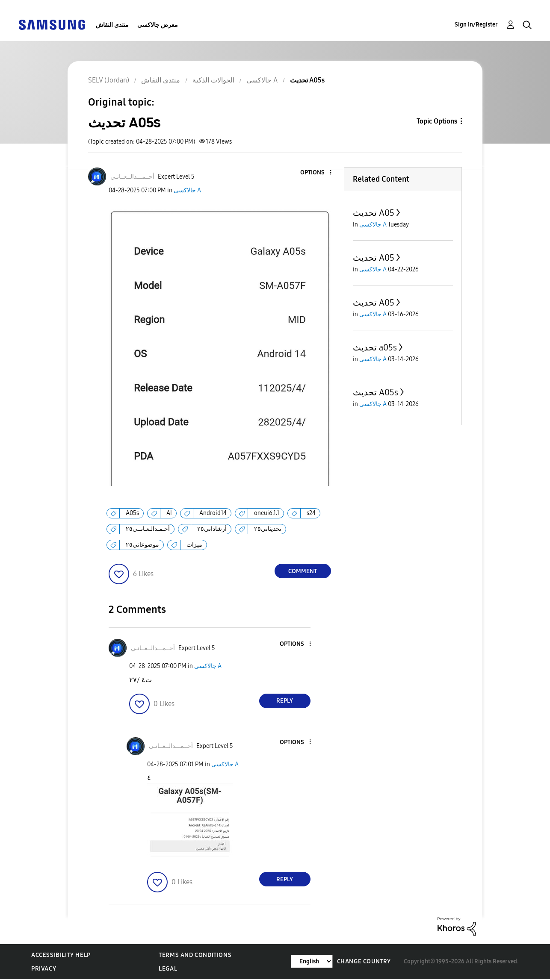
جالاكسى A (187, 190)
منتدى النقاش (112, 25)
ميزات (194, 545)
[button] (316, 173)
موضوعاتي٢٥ (142, 545)
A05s (132, 513)
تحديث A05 (374, 213)
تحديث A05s (376, 392)
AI (169, 513)
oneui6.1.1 (267, 513)
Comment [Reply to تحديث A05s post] (303, 571)
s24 (311, 513)
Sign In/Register (476, 25)
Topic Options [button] (437, 121)
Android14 (213, 513)
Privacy (44, 969)
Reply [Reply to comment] (285, 701)
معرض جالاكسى (158, 25)
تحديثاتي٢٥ (268, 529)
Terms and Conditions (195, 955)
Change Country (364, 961)
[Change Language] (312, 961)
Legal (168, 969)
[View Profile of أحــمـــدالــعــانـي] (132, 177)
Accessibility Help (61, 955)
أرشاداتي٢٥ (212, 529)
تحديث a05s (375, 347)
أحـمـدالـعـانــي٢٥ (148, 529)
